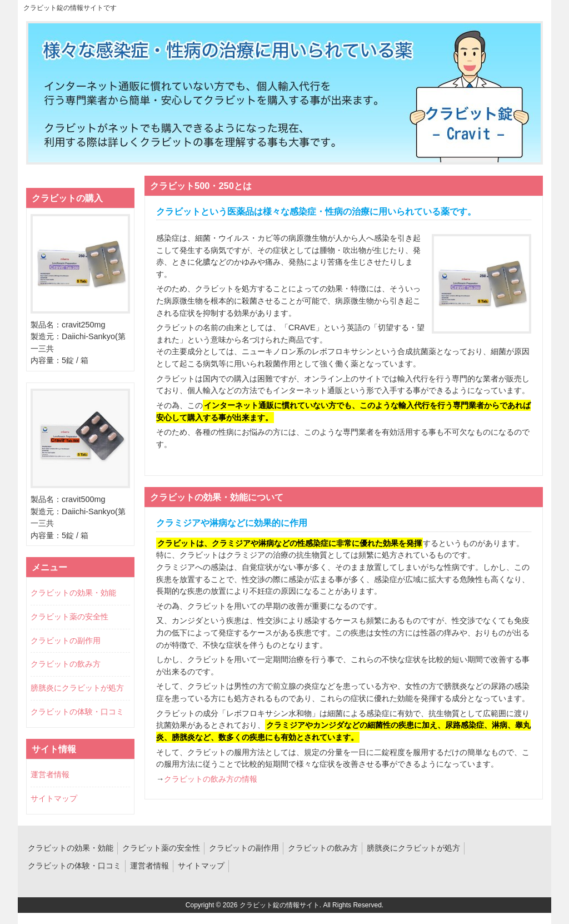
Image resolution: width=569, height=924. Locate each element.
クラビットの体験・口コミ (77, 712)
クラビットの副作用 (66, 640)
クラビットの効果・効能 (73, 593)
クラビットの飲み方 (66, 664)
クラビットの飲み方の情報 (211, 779)
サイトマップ (54, 798)
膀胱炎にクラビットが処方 (77, 688)
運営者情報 (50, 774)
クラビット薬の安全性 (69, 617)
